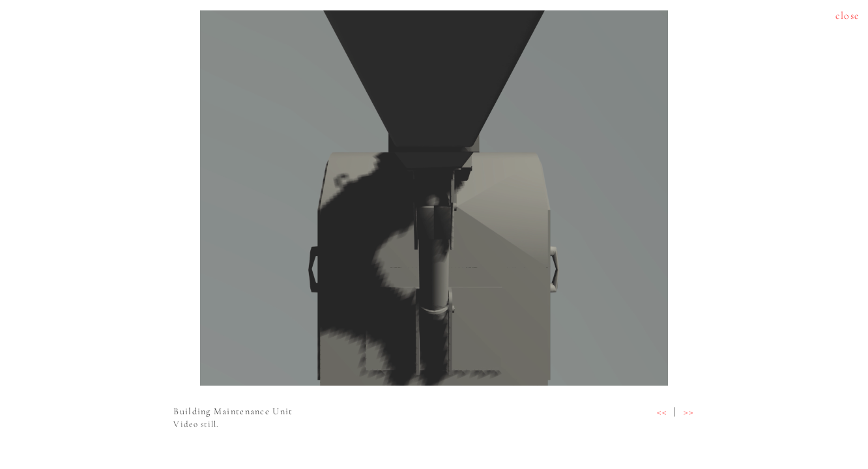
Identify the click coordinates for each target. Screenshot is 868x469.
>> (689, 412)
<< (662, 412)
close (847, 16)
